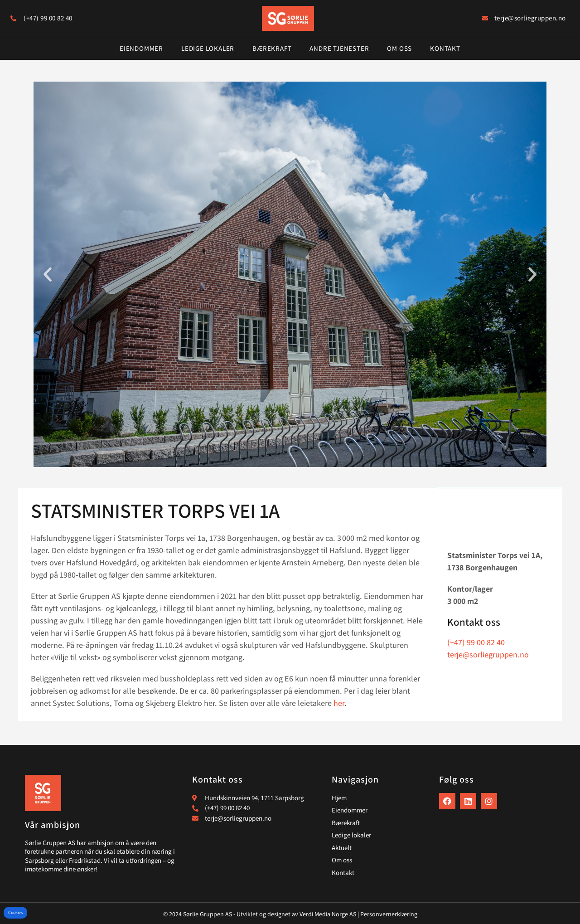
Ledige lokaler (208, 48)
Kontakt (445, 48)
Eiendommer (141, 48)
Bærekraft (272, 48)
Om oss (399, 48)
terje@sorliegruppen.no (488, 654)
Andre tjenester (339, 48)
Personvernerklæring (389, 914)
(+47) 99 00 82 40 (476, 642)
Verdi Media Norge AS (328, 914)
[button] (48, 274)
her (339, 703)
